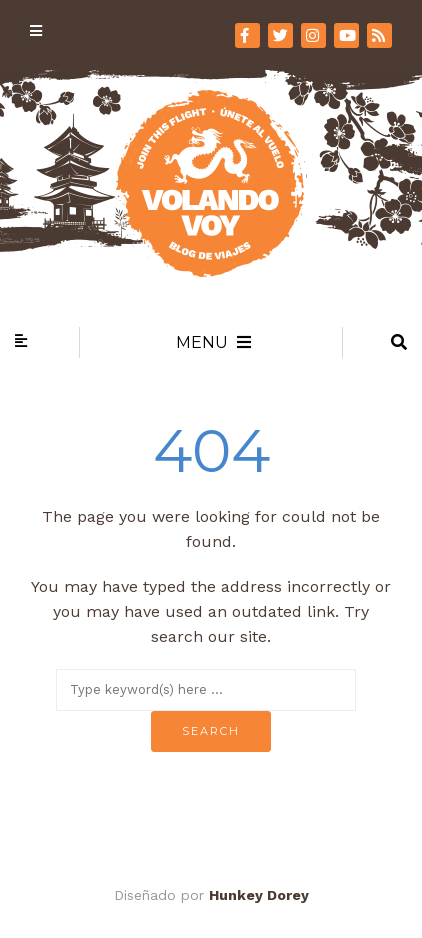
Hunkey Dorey (259, 895)
